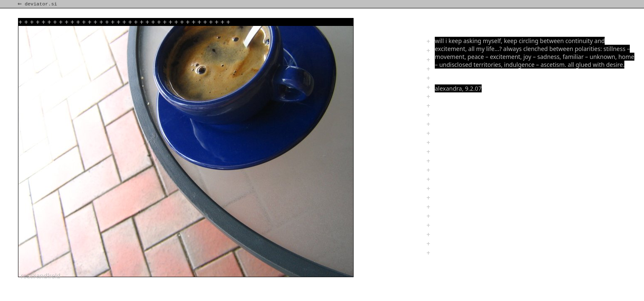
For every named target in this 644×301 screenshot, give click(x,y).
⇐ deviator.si (38, 4)
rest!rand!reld (41, 276)
